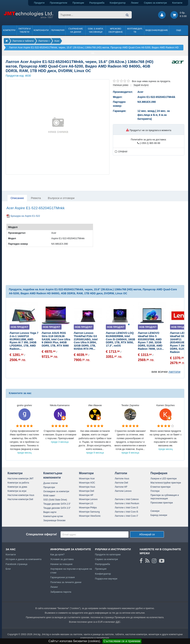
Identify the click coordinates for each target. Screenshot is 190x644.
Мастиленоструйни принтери (166, 483)
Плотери (155, 491)
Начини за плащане (62, 564)
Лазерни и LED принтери (164, 479)
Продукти (39, 3)
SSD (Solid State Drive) (55, 500)
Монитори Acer (87, 479)
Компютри (9, 30)
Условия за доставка (62, 559)
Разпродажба (97, 3)
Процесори (49, 487)
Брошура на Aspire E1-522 (25, 216)
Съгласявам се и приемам (122, 641)
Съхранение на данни (76, 30)
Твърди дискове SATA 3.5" (57, 508)
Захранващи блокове (54, 520)
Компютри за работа (18, 483)
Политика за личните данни (66, 582)
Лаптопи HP (121, 487)
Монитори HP (86, 495)
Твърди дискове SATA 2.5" (57, 504)
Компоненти (41, 30)
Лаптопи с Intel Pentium (127, 503)
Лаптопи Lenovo (123, 491)
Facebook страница (17, 564)
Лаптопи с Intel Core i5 (126, 512)
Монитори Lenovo (88, 499)
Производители (58, 3)
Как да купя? (57, 554)
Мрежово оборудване (116, 30)
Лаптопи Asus (122, 479)
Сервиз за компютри (155, 3)
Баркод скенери (159, 515)
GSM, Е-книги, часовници (96, 30)
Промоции (78, 3)
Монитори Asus (87, 487)
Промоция (101, 569)
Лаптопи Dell (121, 483)
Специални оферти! (42, 534)
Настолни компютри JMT (21, 479)
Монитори (86, 473)
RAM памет (49, 496)
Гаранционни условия (63, 577)
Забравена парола (61, 592)
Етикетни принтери (161, 487)
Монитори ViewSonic (90, 516)
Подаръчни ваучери (106, 579)
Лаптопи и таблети (24, 30)
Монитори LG (86, 503)
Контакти (177, 3)
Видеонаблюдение (157, 30)
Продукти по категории (108, 554)
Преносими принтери (162, 503)
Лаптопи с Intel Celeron (127, 499)
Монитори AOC (87, 483)
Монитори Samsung (89, 512)
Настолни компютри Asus (21, 495)
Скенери (155, 511)
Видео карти (50, 512)
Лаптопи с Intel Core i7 (126, 516)
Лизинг (135, 3)
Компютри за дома (17, 487)
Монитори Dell (87, 491)
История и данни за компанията (24, 559)
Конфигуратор (118, 3)
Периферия (58, 30)
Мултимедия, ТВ (135, 30)
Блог (8, 569)
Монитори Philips (88, 508)
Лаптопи (121, 473)
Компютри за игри (17, 491)
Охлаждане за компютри (56, 491)
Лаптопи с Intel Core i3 (126, 508)
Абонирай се (147, 534)
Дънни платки (50, 483)
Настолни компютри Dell (20, 499)
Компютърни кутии (53, 516)
